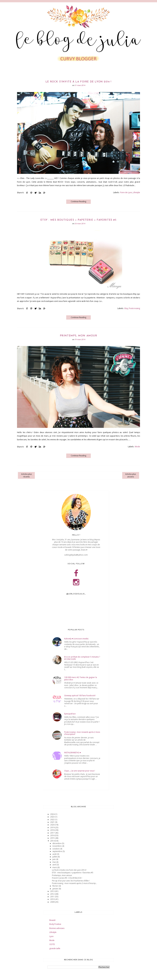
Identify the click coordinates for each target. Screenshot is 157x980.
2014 (53, 841)
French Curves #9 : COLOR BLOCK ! (67, 878)
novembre (57, 846)
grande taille (55, 948)
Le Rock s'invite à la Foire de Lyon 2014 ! (78, 82)
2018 (53, 830)
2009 (53, 902)
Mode (137, 447)
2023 (53, 817)
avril (55, 865)
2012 (53, 894)
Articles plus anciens (131, 475)
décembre (57, 843)
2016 (53, 835)
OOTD (52, 944)
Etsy (126, 308)
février (56, 886)
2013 (53, 891)
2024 (53, 814)
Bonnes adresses (57, 928)
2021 (53, 822)
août (55, 854)
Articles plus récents (26, 475)
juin (54, 859)
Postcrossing (134, 308)
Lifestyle (136, 192)
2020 (53, 825)
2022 (53, 820)
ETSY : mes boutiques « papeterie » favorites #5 (78, 220)
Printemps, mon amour (79, 336)
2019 (53, 827)
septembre (57, 851)
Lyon (51, 936)
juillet (55, 857)
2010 (53, 899)
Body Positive (55, 924)
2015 (53, 838)
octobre (56, 849)
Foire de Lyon (126, 192)
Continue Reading (78, 201)
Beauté (52, 920)
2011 (53, 897)
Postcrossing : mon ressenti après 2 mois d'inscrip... (75, 883)
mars (55, 867)
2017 (53, 833)
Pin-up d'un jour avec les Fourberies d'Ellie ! (71, 881)
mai (54, 862)
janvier (56, 889)
